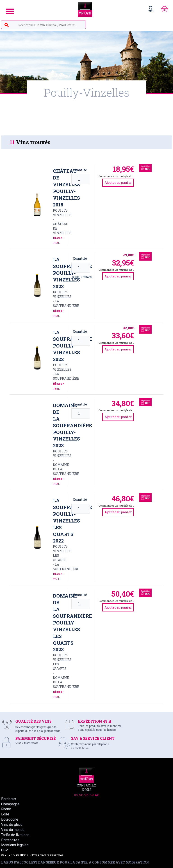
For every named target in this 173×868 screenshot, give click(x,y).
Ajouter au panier (118, 183)
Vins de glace (12, 825)
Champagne (10, 804)
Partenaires (10, 840)
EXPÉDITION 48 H (95, 721)
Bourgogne (10, 819)
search (7, 25)
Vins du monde (13, 830)
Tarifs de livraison (15, 835)
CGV (5, 850)
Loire (5, 814)
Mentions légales (15, 845)
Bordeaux (9, 799)
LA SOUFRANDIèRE (66, 303)
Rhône (6, 809)
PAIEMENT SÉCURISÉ (35, 738)
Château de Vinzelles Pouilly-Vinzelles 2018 (66, 188)
